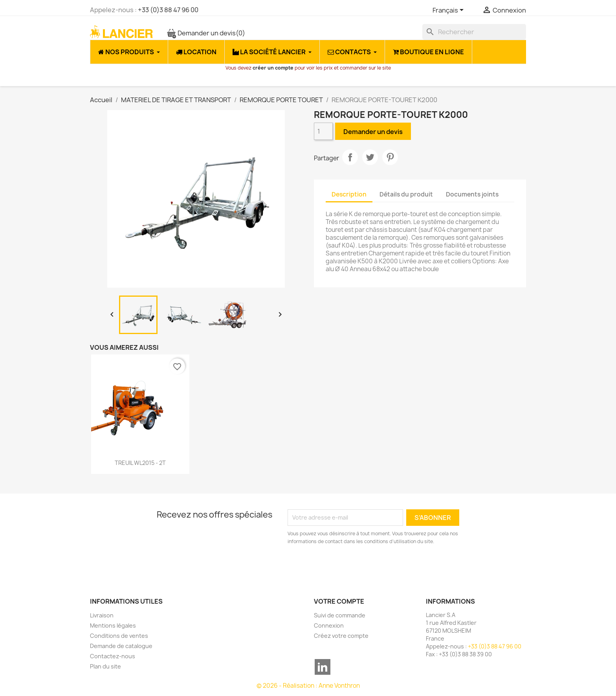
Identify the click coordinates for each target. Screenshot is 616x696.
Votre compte (339, 601)
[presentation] (353, 567)
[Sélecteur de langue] (449, 11)
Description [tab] (349, 194)
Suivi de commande (340, 615)
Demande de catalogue (121, 646)
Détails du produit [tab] (406, 194)
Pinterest (390, 157)
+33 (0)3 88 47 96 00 (168, 10)
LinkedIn (323, 667)
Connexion (329, 625)
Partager (350, 157)
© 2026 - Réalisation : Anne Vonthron (308, 686)
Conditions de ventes (119, 636)
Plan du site (105, 666)
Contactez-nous (113, 656)
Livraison (102, 615)
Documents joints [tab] (472, 194)
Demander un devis (206, 33)
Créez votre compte (341, 636)
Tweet (370, 157)
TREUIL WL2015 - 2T (140, 463)
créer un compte (273, 68)
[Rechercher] (474, 32)
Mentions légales (113, 625)
